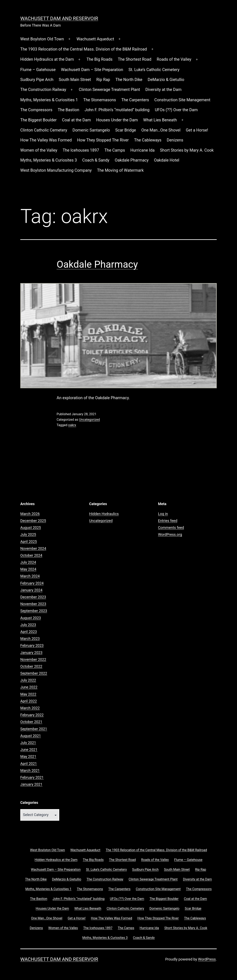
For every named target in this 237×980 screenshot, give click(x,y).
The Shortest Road (135, 59)
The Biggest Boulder (38, 120)
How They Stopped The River (103, 140)
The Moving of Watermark (120, 170)
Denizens (175, 140)
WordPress (207, 959)
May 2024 (28, 569)
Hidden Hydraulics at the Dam (47, 59)
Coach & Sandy (96, 160)
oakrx (72, 425)
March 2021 (30, 770)
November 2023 (33, 604)
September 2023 (34, 611)
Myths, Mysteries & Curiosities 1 (49, 100)
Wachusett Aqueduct (95, 39)
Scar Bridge (126, 130)
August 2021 (31, 736)
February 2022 (32, 715)
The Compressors (36, 110)
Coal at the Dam (76, 120)
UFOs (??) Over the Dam (176, 110)
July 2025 (28, 534)
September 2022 (34, 673)
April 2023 (29, 632)
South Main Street (75, 80)
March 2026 (30, 514)
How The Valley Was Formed (46, 140)
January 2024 (31, 590)
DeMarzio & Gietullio (166, 80)
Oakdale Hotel (167, 160)
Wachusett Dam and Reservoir (59, 18)
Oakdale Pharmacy (132, 160)
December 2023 (33, 597)
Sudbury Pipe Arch (37, 80)
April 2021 (29, 764)
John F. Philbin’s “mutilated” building (117, 110)
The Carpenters (135, 100)
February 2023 (32, 645)
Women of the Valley (39, 150)
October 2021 (31, 722)
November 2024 (33, 548)
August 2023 (31, 618)
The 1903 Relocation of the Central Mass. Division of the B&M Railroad (84, 49)
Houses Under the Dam (117, 120)
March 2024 (30, 576)
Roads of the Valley (174, 59)
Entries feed (168, 521)
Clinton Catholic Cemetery (44, 130)
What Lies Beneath (160, 120)
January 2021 (31, 784)
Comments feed (171, 528)
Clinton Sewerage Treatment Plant (109, 89)
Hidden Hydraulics (104, 514)
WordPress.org (170, 534)
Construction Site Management (182, 100)
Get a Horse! (197, 130)
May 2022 (28, 694)
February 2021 (32, 777)
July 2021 (28, 743)
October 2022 (31, 666)
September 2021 (34, 729)
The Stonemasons (100, 100)
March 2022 (30, 708)
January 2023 (31, 653)
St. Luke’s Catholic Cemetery (154, 70)
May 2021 (28, 756)
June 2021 (29, 750)
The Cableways (148, 140)
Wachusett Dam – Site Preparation (92, 70)
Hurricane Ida (143, 150)
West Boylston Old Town (42, 39)
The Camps (115, 150)
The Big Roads (99, 59)
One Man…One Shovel (161, 130)
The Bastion (68, 110)
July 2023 (28, 625)
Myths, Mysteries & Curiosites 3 (49, 160)
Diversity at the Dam (163, 89)
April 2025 (29, 542)
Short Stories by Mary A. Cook (187, 150)
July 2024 (28, 562)
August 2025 (31, 528)
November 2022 (33, 659)
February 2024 (32, 583)
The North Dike (129, 80)
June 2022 (29, 687)
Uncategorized (89, 420)
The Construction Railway (43, 89)
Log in (163, 514)
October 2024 (31, 555)
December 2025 (33, 521)
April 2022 (29, 701)
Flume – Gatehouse (38, 70)
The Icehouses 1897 (81, 150)
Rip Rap (103, 80)
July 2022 (28, 680)
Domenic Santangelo (91, 130)
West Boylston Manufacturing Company (56, 170)
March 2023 (30, 639)
